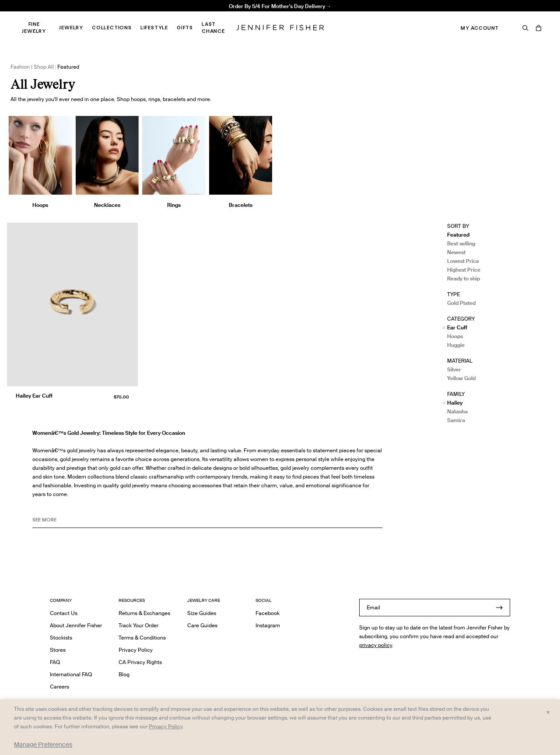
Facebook (268, 613)
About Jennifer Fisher (76, 625)
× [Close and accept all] (548, 712)
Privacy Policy (136, 650)
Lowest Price (463, 261)
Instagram (268, 625)
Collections (112, 28)
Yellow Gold (461, 378)
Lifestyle (154, 28)
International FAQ (71, 674)
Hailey (455, 403)
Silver (454, 369)
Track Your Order (138, 625)
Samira (456, 420)
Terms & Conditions (142, 638)
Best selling (461, 243)
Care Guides (202, 625)
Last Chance (213, 28)
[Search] (525, 28)
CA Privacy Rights (140, 662)
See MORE (44, 520)
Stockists (61, 638)
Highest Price (464, 270)
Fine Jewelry (34, 28)
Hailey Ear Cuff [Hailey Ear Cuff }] (34, 396)
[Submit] (499, 608)
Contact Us (64, 613)
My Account (480, 28)
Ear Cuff (457, 327)
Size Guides (202, 613)
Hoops (455, 336)
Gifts (185, 28)
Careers (59, 687)
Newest (456, 252)
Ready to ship (464, 278)
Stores (58, 650)
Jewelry (71, 28)
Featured (458, 235)
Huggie (456, 345)
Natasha (457, 411)
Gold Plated (461, 303)
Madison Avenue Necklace (173, 16)
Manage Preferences (43, 745)
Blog (124, 674)
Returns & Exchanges (144, 613)
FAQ (55, 662)
